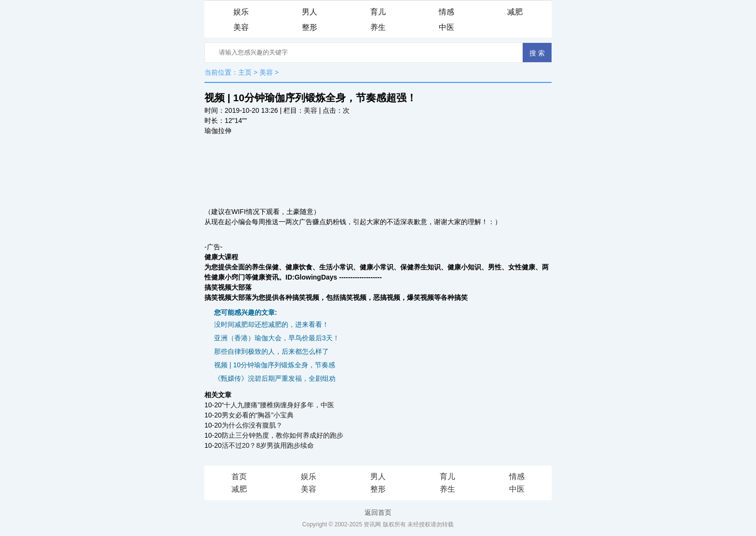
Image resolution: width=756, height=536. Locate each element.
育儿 (378, 12)
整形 (310, 27)
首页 (239, 476)
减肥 (515, 12)
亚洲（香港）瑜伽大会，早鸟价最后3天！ (277, 338)
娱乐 (241, 12)
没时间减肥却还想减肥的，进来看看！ (271, 324)
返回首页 (378, 512)
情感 (446, 12)
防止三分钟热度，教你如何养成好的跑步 (283, 435)
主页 (245, 72)
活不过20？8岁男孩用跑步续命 (268, 445)
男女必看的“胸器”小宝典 (258, 415)
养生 (378, 27)
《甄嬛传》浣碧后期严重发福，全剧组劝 (275, 378)
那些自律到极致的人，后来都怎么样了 (271, 351)
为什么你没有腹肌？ (252, 425)
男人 (310, 12)
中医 (446, 27)
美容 (241, 27)
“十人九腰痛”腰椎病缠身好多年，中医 (278, 405)
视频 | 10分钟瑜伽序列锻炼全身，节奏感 (275, 365)
